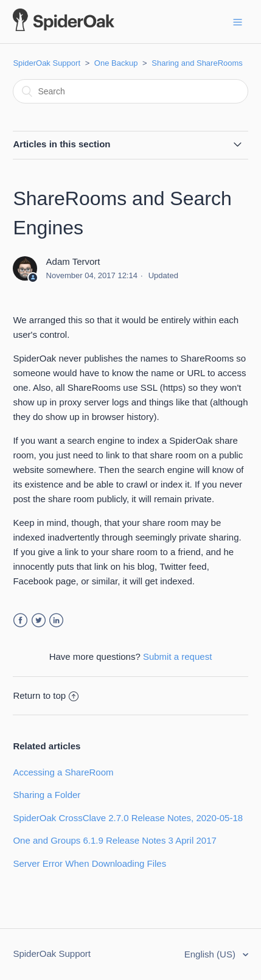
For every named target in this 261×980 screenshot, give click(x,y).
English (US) (211, 954)
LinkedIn (56, 621)
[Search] (130, 91)
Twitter (39, 621)
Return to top (46, 695)
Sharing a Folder (47, 795)
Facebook (20, 621)
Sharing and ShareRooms (197, 63)
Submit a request (177, 656)
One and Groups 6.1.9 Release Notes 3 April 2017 (114, 840)
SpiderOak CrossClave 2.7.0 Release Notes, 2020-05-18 (128, 818)
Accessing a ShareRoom (63, 772)
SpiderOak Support (47, 63)
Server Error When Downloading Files (89, 863)
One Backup (116, 63)
